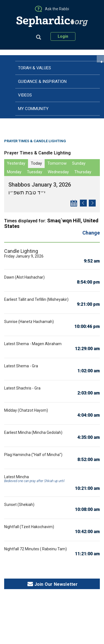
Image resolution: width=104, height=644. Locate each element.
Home (21, 58)
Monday (14, 172)
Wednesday (58, 172)
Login (63, 36)
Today (36, 163)
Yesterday (16, 163)
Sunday (79, 163)
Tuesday (35, 172)
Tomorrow (57, 163)
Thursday (83, 172)
